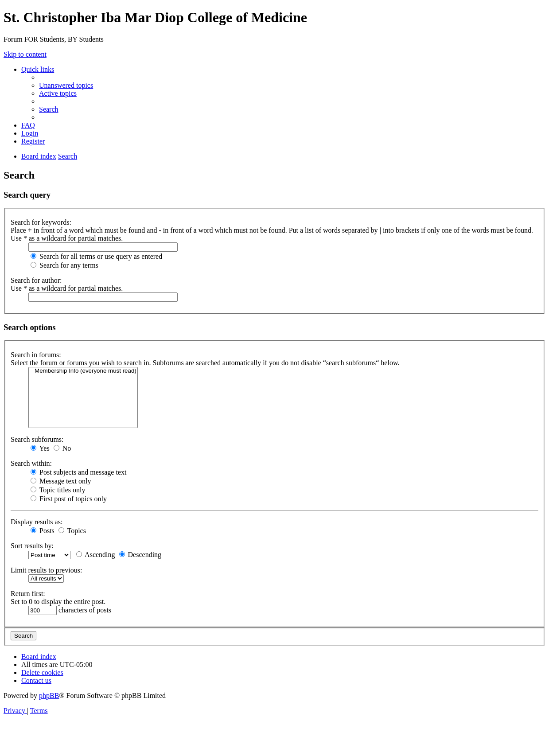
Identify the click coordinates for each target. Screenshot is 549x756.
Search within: (31, 463)
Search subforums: (37, 439)
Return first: (28, 594)
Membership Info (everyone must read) (83, 371)
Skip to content (25, 54)
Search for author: (36, 280)
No (62, 448)
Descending (140, 555)
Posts (43, 531)
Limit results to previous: (46, 570)
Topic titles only (58, 490)
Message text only (61, 481)
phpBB (49, 696)
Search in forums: (36, 355)
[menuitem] (66, 85)
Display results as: (37, 522)
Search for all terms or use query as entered (96, 256)
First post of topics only (69, 499)
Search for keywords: (41, 222)
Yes (40, 448)
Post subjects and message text (78, 472)
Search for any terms (64, 265)
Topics (72, 531)
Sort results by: (32, 546)
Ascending (96, 555)
